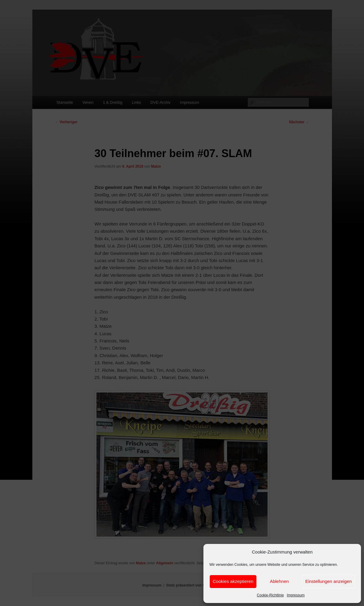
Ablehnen (279, 581)
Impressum (296, 595)
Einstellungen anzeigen (328, 581)
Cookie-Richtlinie (270, 595)
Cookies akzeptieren (233, 581)
